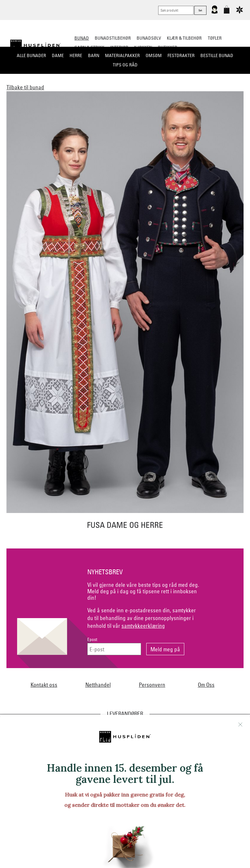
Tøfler (215, 38)
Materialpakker (122, 55)
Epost (92, 640)
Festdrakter (181, 55)
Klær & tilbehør (184, 38)
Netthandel (98, 685)
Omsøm (154, 55)
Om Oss (206, 685)
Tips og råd (125, 65)
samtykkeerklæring (143, 626)
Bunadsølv (149, 38)
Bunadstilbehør (113, 38)
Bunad (82, 38)
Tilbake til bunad (25, 87)
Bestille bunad (217, 55)
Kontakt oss (44, 685)
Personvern (152, 685)
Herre (76, 55)
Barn (94, 55)
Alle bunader (31, 55)
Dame (58, 55)
